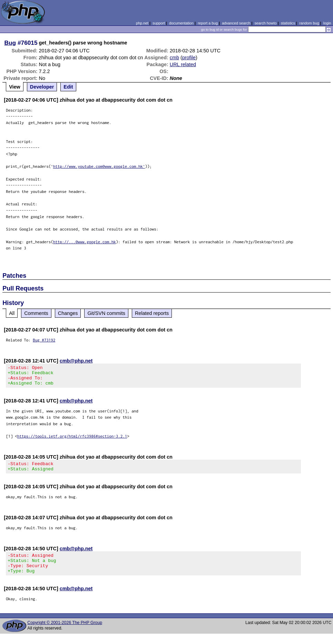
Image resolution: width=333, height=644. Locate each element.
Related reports (152, 313)
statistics (288, 23)
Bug (10, 43)
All (12, 313)
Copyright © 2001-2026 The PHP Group (65, 633)
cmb (174, 58)
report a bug (208, 23)
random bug (309, 23)
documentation (181, 23)
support (159, 23)
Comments (36, 313)
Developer (42, 87)
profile (189, 58)
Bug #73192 (44, 340)
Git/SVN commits (106, 313)
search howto (265, 23)
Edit (68, 87)
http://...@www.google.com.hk (85, 242)
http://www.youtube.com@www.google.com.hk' (99, 166)
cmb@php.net (76, 361)
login (327, 23)
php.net (142, 23)
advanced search (236, 23)
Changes (68, 313)
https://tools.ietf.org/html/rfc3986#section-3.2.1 (72, 440)
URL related (183, 64)
